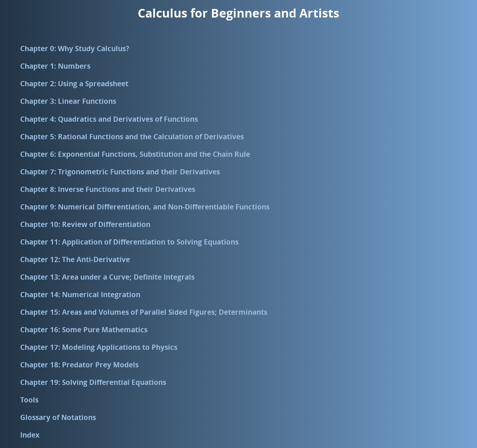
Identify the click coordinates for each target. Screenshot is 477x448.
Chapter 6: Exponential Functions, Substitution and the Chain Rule (135, 154)
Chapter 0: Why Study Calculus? (75, 48)
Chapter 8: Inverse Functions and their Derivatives (108, 189)
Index (30, 435)
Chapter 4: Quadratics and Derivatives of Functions (109, 119)
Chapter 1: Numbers (55, 66)
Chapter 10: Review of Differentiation (85, 224)
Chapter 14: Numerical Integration (80, 294)
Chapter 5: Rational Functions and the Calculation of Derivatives (132, 136)
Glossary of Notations (58, 417)
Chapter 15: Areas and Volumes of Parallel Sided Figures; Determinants (144, 312)
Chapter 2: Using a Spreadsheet (74, 83)
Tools (29, 400)
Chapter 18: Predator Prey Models (79, 365)
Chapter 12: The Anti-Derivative (75, 259)
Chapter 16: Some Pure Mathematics (84, 329)
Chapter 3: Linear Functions (68, 101)
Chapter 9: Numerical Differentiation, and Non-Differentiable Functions (145, 207)
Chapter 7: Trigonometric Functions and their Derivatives (120, 172)
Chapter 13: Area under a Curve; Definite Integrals (107, 277)
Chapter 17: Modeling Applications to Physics (99, 347)
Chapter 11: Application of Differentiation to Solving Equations (129, 242)
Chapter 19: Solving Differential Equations (93, 382)
